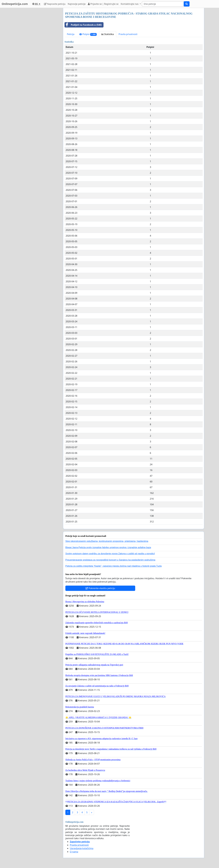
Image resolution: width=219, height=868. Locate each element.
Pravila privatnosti (128, 34)
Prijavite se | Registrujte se (103, 4)
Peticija (71, 34)
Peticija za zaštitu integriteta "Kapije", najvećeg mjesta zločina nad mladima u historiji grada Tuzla (113, 566)
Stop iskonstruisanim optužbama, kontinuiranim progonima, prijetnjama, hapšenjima (107, 541)
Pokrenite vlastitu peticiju (100, 588)
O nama (74, 852)
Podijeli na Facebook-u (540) (83, 25)
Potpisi (88, 34)
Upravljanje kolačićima (82, 848)
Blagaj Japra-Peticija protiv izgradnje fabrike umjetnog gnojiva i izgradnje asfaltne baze (108, 547)
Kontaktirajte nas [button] (130, 4)
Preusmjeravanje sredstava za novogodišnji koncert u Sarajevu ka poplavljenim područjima (110, 560)
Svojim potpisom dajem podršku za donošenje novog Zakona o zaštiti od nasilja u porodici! (110, 554)
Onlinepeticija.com (15, 4)
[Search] (163, 4)
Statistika (108, 34)
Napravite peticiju (55, 4)
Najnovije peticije (77, 4)
